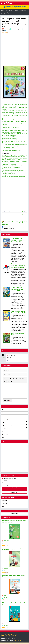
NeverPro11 (4, 357)
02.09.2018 (6, 541)
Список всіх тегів (14, 514)
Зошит (25, 221)
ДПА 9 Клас (5, 434)
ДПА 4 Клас (5, 431)
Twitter (4, 507)
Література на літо (8, 485)
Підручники (14, 410)
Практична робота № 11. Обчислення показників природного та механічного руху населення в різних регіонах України (14, 146)
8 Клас (14, 29)
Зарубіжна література (14, 425)
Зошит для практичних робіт (11, 223)
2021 (12, 221)
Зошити (5, 481)
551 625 (5, 598)
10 (22, 214)
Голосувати (15, 488)
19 (15, 217)
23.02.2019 (6, 568)
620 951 (5, 570)
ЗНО (3, 437)
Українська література (14, 422)
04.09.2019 (6, 623)
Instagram (5, 504)
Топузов (16, 221)
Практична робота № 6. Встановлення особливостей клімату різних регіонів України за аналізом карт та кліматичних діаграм (14, 131)
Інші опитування (14, 492)
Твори (4, 413)
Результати (14, 490)
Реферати (5, 416)
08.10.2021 (6, 596)
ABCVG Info (18, 640)
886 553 (5, 543)
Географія (19, 29)
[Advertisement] (14, 49)
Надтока (21, 221)
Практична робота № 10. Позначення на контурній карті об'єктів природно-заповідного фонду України (14, 141)
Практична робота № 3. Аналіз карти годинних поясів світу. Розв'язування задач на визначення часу (14, 117)
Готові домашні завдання (10, 479)
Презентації (5, 419)
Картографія (5, 224)
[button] (5, 379)
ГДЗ (5, 221)
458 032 (5, 625)
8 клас (9, 221)
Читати (14, 428)
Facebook (4, 500)
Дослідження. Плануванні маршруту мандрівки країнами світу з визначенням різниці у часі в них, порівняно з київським (14, 163)
